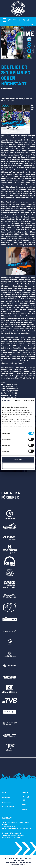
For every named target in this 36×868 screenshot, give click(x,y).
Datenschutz (8, 807)
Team (24, 805)
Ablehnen (18, 466)
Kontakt (6, 798)
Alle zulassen (18, 460)
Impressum (7, 802)
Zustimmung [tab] (7, 400)
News (24, 809)
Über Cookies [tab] (29, 400)
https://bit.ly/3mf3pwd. (25, 378)
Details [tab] (18, 400)
